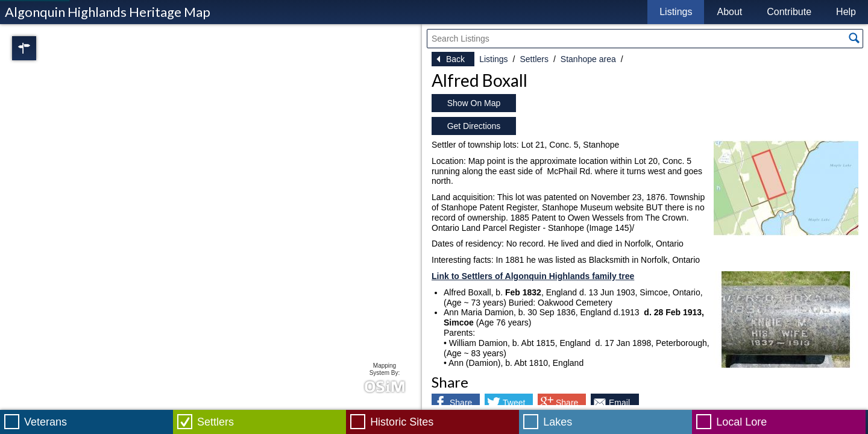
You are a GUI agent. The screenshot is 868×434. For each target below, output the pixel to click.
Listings (676, 12)
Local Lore (741, 422)
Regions (41, 48)
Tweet (514, 403)
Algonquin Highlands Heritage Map (108, 12)
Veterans (46, 422)
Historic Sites (402, 422)
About (729, 12)
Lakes (558, 422)
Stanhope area (588, 59)
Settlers (534, 59)
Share (461, 403)
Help (846, 12)
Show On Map (474, 103)
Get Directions (474, 126)
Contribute (789, 12)
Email (619, 403)
